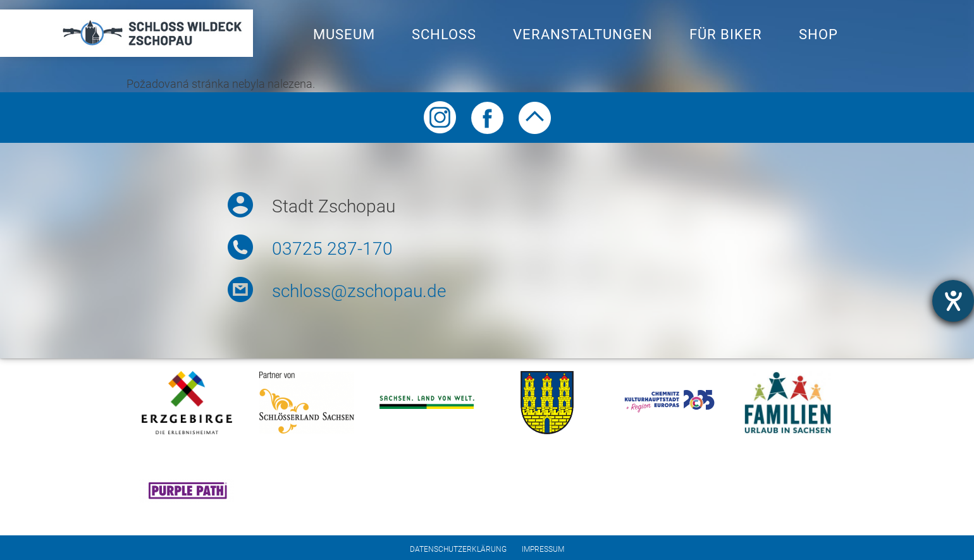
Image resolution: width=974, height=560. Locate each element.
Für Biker (726, 34)
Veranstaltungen (583, 34)
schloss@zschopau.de (359, 291)
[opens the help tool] (953, 301)
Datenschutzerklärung (458, 549)
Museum (344, 34)
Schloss (444, 34)
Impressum (543, 549)
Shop (818, 34)
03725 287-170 (332, 249)
